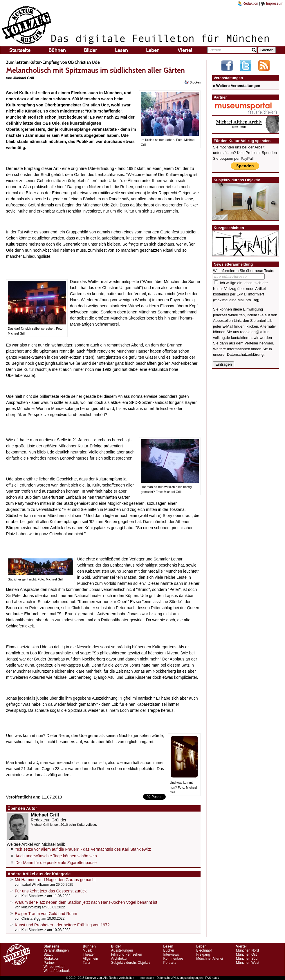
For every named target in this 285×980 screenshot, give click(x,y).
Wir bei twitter (54, 967)
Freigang (203, 954)
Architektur (119, 959)
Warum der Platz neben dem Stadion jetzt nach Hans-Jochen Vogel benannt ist (86, 902)
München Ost (246, 954)
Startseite (20, 50)
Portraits (170, 963)
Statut (48, 954)
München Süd (247, 959)
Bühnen (57, 50)
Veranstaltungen (56, 950)
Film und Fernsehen (127, 954)
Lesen (121, 50)
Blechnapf (204, 950)
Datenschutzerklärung (245, 354)
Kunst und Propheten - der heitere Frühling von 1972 (62, 925)
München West (248, 963)
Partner (49, 963)
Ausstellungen (122, 950)
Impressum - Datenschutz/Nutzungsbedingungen (171, 978)
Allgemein (90, 959)
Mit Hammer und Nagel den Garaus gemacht (55, 880)
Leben (153, 50)
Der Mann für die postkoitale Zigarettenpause (56, 863)
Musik (87, 950)
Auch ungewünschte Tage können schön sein (56, 856)
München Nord (247, 950)
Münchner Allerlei (210, 959)
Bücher (169, 950)
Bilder (90, 50)
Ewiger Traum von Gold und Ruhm (46, 914)
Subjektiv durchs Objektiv (131, 963)
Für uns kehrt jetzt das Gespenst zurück (51, 891)
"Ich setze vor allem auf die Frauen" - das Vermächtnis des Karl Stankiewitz (83, 849)
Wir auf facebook (57, 971)
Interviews (171, 954)
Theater (89, 954)
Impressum (272, 3)
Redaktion (248, 3)
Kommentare (173, 959)
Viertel (185, 50)
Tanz (86, 963)
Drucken (193, 82)
